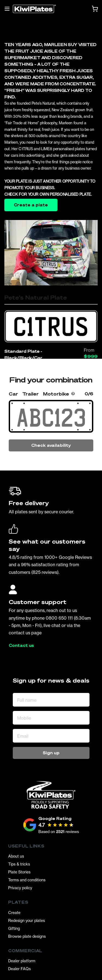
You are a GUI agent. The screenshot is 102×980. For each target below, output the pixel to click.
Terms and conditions (27, 880)
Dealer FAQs (19, 969)
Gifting (14, 928)
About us (16, 856)
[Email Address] (51, 736)
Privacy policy (20, 888)
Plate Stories (19, 872)
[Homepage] (34, 9)
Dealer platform (22, 961)
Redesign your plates (27, 920)
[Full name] (51, 700)
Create (14, 913)
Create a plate (31, 205)
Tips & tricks (19, 864)
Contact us (21, 646)
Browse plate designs (27, 936)
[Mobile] (51, 718)
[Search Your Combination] (51, 418)
